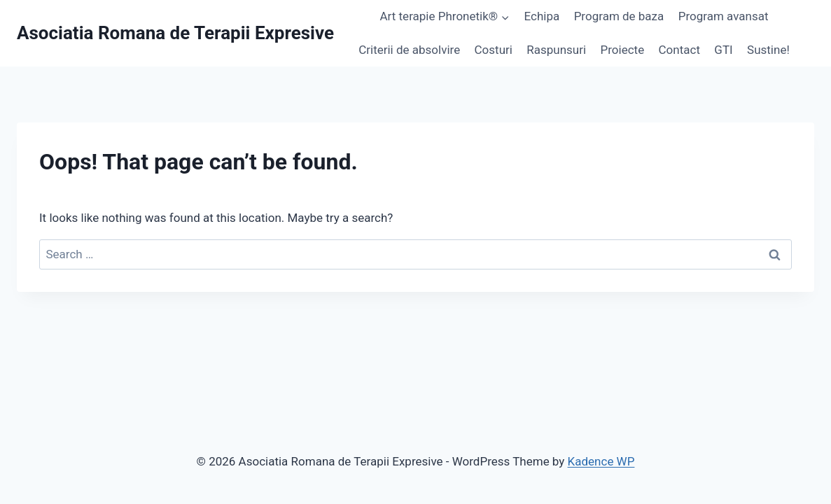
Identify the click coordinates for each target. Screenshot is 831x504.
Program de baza (619, 16)
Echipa (542, 16)
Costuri (494, 50)
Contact (679, 50)
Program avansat (724, 16)
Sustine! (768, 50)
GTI (723, 50)
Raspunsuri (556, 50)
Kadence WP (601, 461)
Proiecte (623, 50)
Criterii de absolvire (409, 50)
